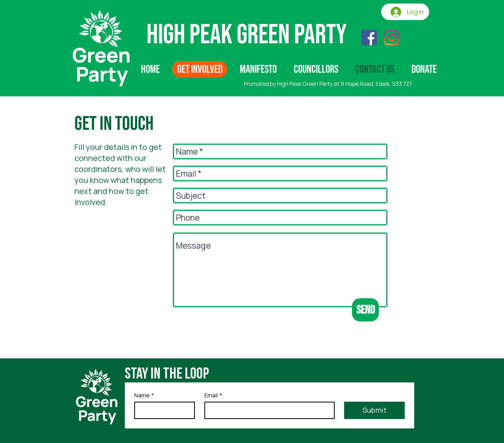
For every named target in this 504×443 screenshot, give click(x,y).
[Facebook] (369, 38)
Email (213, 395)
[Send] (365, 310)
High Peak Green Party (247, 35)
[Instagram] (392, 38)
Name (144, 395)
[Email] (267, 410)
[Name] (162, 410)
